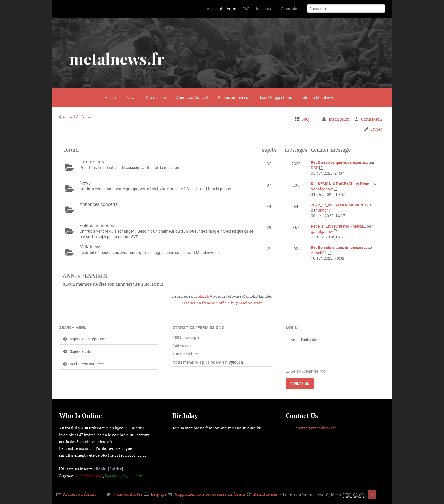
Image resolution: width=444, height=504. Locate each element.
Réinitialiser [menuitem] (266, 494)
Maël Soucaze (251, 303)
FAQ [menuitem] (305, 119)
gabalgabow (322, 189)
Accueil (111, 97)
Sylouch (236, 362)
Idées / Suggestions (275, 97)
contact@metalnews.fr (316, 428)
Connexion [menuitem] (372, 119)
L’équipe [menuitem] (159, 494)
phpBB (204, 296)
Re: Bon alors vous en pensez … (339, 247)
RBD (315, 168)
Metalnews (90, 247)
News (132, 97)
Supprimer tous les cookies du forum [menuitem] (210, 494)
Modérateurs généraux (123, 476)
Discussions (156, 97)
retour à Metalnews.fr (320, 97)
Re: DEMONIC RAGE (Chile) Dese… (341, 184)
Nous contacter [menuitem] (128, 494)
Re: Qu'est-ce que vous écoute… (339, 162)
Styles (376, 129)
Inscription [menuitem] (339, 119)
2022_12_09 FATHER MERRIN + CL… (343, 205)
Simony (324, 210)
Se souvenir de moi (309, 371)
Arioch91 (319, 253)
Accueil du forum (77, 117)
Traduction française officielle (208, 303)
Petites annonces (233, 97)
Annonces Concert (192, 97)
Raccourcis (289, 119)
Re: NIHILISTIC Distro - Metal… (338, 226)
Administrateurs (89, 476)
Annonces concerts (99, 204)
